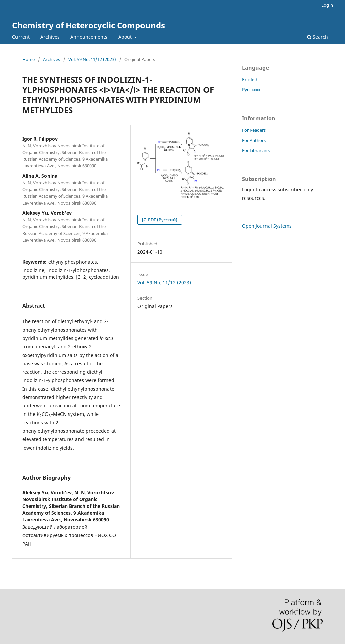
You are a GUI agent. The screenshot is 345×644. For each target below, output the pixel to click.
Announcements (89, 37)
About (126, 37)
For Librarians (256, 150)
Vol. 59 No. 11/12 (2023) (92, 59)
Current (21, 37)
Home (28, 59)
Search (318, 37)
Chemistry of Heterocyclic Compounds (89, 25)
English (250, 79)
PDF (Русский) (162, 220)
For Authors (254, 140)
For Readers (254, 130)
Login (327, 5)
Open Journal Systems (267, 226)
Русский (251, 89)
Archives (50, 37)
